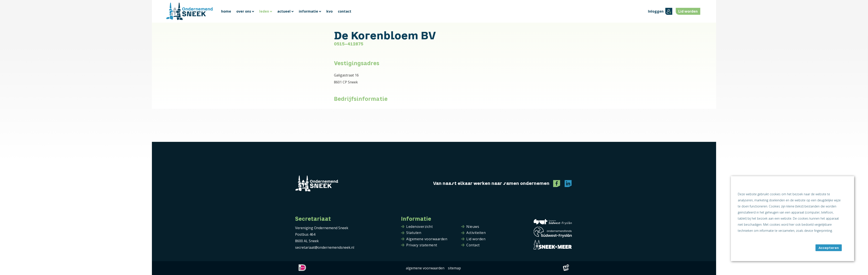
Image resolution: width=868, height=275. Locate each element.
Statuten (414, 233)
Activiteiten (476, 233)
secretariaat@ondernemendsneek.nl (325, 247)
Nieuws (473, 227)
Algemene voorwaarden (427, 239)
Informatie (416, 219)
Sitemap (454, 268)
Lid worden (476, 239)
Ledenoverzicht (419, 227)
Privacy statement (422, 245)
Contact (473, 245)
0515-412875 (349, 44)
